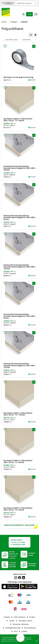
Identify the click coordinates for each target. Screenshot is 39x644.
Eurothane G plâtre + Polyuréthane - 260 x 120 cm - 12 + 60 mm (18, 509)
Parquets (7, 617)
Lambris (12, 621)
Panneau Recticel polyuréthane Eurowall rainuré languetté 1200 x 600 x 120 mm (19, 365)
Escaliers (32, 617)
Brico (16, 631)
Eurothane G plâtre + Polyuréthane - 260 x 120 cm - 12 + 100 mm (18, 414)
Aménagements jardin (13, 628)
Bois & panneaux (30, 628)
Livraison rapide (32, 554)
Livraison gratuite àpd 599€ (13, 565)
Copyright (4, 637)
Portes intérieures (20, 617)
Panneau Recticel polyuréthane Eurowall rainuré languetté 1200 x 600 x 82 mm (19, 217)
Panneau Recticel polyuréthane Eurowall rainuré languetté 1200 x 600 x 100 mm (19, 168)
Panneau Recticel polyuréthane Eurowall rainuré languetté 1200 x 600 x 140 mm (19, 267)
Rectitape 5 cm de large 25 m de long (18, 77)
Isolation (24, 631)
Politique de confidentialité (16, 639)
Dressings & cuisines (25, 621)
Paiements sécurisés (32, 565)
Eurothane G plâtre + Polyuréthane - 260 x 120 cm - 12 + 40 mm (18, 120)
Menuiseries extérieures (21, 624)
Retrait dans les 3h (13, 555)
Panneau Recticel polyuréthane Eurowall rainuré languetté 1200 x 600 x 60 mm (19, 316)
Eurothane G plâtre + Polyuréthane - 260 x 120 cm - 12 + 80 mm (18, 461)
